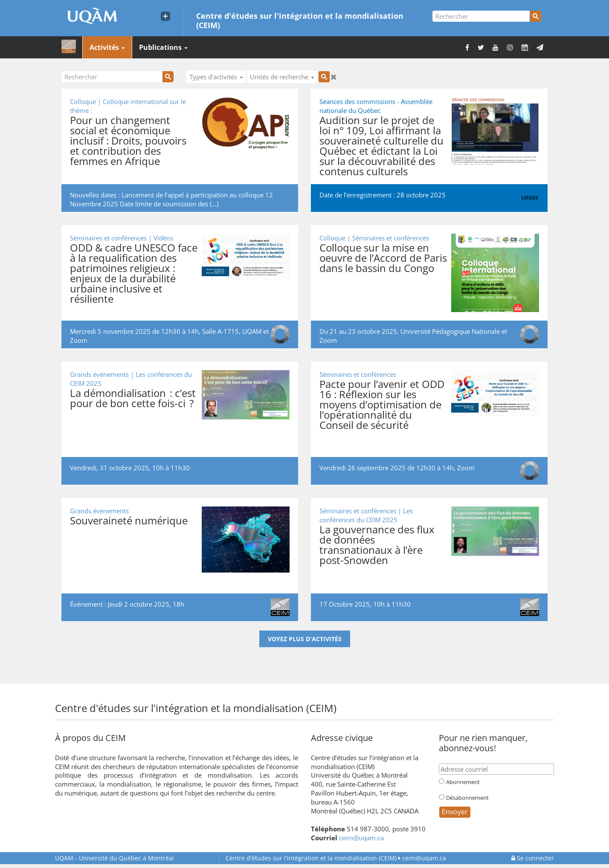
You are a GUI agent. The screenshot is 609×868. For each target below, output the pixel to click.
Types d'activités (216, 77)
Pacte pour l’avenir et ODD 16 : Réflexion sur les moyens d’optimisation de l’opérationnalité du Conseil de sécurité (382, 404)
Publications (163, 47)
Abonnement (463, 782)
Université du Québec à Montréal (115, 858)
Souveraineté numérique (129, 520)
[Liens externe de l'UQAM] (165, 16)
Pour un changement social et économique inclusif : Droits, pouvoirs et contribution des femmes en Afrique (128, 140)
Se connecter (533, 858)
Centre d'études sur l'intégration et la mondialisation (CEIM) (300, 20)
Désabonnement (467, 798)
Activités (107, 47)
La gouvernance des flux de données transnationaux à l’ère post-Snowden (377, 545)
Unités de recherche (282, 77)
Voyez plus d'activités (305, 639)
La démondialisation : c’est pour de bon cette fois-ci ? (133, 398)
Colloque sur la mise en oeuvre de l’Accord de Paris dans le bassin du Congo (383, 258)
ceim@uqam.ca (361, 838)
